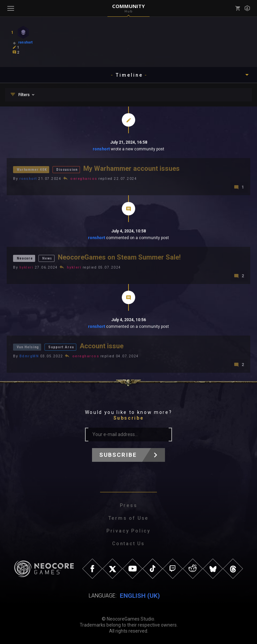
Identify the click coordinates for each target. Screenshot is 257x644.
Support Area (61, 347)
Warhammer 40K (32, 170)
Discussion (67, 170)
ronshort (101, 149)
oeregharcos (84, 179)
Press (129, 505)
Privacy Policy (128, 531)
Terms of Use (129, 518)
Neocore (25, 258)
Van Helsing (28, 347)
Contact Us (128, 544)
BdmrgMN (29, 356)
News (47, 258)
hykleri (27, 267)
